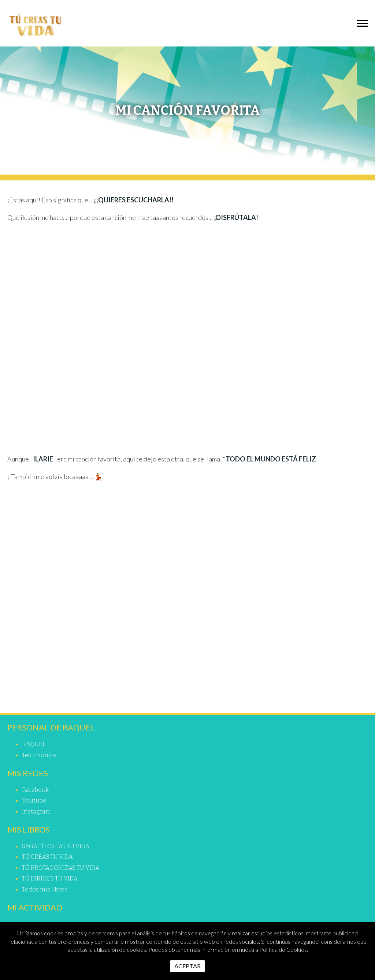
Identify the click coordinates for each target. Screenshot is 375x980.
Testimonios (39, 755)
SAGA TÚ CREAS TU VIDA (56, 846)
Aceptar (187, 966)
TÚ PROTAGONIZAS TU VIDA (61, 868)
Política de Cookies (283, 949)
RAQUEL (34, 744)
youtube (34, 801)
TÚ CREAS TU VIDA (47, 857)
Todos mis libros (45, 889)
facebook (35, 790)
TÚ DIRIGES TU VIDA (50, 878)
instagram (36, 811)
